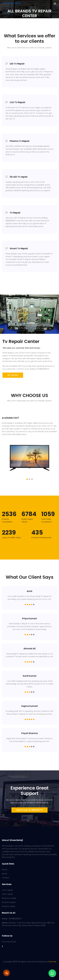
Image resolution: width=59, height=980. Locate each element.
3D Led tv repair (9, 902)
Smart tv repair (8, 906)
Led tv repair (7, 894)
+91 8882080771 (12, 919)
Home (5, 870)
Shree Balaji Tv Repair (12, 3)
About (5, 874)
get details (13, 375)
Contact (6, 878)
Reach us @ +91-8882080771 (29, 810)
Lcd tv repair (7, 890)
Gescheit (52, 962)
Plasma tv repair (9, 898)
